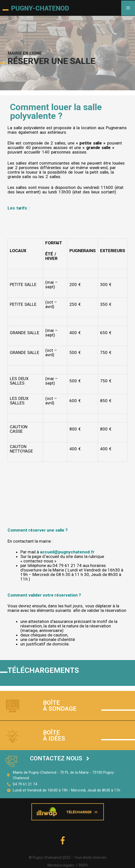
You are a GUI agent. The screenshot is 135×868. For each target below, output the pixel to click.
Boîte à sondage (60, 706)
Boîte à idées (54, 736)
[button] (60, 758)
